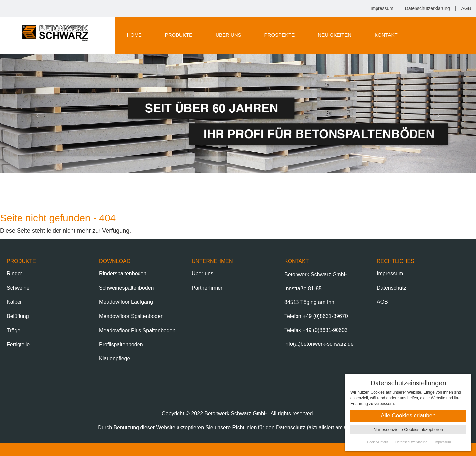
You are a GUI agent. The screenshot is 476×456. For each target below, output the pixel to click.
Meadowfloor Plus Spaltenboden (137, 330)
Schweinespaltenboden (126, 288)
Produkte (179, 35)
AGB (466, 8)
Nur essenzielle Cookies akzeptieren (408, 429)
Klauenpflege (115, 359)
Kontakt (386, 35)
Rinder (14, 274)
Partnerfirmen (208, 288)
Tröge (13, 330)
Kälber (14, 302)
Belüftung (18, 316)
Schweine (18, 288)
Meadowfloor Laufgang (126, 302)
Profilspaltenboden (121, 345)
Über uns (228, 35)
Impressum (382, 8)
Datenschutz (392, 288)
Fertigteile (18, 345)
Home (134, 35)
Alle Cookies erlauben (408, 415)
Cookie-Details (378, 442)
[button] (36, 113)
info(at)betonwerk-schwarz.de (319, 344)
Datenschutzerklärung (427, 8)
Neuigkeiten (335, 35)
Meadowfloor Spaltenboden (131, 316)
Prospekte (280, 35)
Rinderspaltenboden (123, 274)
